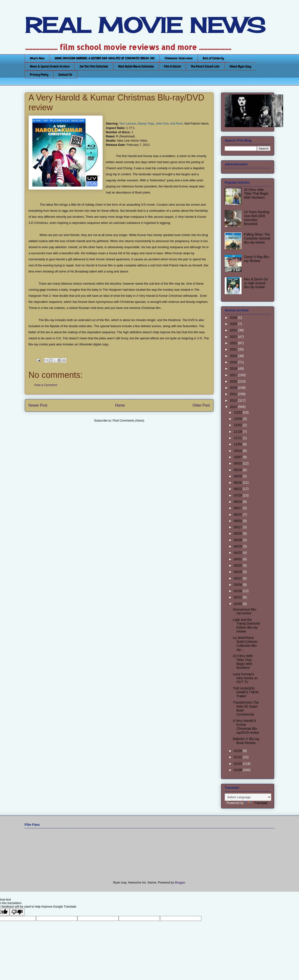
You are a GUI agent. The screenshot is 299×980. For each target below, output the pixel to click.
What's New (37, 58)
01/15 (238, 764)
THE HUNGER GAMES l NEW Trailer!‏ (246, 692)
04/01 (238, 559)
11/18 (238, 432)
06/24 (238, 502)
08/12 (238, 489)
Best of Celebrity (213, 58)
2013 (234, 401)
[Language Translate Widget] (248, 797)
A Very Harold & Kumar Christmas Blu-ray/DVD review (246, 726)
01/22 (238, 757)
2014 (234, 394)
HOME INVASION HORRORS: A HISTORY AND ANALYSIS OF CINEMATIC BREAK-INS (105, 58)
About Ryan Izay (240, 66)
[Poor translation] (17, 912)
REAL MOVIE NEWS (145, 25)
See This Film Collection (94, 66)
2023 (234, 337)
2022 (234, 343)
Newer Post (38, 405)
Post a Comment (46, 385)
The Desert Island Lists (205, 66)
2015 (234, 388)
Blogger (180, 882)
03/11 (238, 578)
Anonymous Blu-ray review (245, 611)
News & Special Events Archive (50, 66)
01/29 (238, 751)
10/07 (238, 457)
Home (120, 405)
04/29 (238, 546)
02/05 (238, 604)
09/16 (238, 470)
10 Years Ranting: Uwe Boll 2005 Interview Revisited (257, 218)
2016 (234, 381)
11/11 (238, 438)
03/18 (238, 572)
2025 (234, 324)
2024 (234, 330)
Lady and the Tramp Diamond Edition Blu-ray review (246, 626)
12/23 (238, 412)
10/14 (238, 451)
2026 (234, 318)
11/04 (238, 444)
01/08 (238, 770)
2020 (234, 356)
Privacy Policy (39, 75)
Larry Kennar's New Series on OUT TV (245, 678)
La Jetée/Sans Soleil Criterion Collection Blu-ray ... (245, 644)
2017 (234, 375)
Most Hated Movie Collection (136, 66)
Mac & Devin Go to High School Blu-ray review (256, 283)
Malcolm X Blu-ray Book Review (246, 741)
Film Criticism (172, 66)
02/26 (238, 591)
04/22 (238, 553)
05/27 (238, 527)
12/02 (238, 425)
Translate (256, 803)
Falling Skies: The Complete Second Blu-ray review (257, 238)
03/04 (238, 585)
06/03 (238, 521)
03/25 (238, 565)
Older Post (201, 405)
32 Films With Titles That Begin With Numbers (256, 194)
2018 (234, 368)
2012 (234, 407)
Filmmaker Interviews (179, 58)
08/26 (238, 483)
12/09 (238, 419)
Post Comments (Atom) (128, 420)
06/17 (238, 508)
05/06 (238, 540)
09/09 (238, 476)
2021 (234, 349)
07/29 (238, 495)
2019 (234, 362)
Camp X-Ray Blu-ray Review (257, 259)
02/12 (238, 597)
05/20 (238, 533)
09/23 (238, 463)
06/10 (238, 515)
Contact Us (65, 75)
